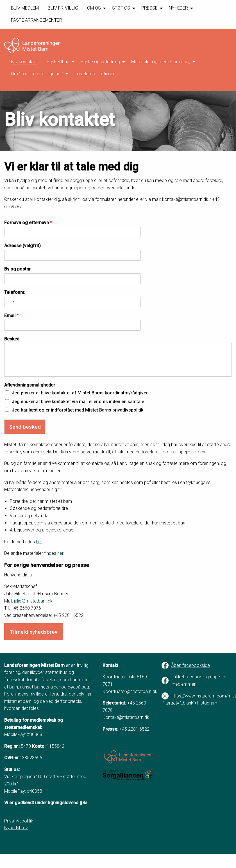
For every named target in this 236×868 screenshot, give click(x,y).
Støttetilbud (58, 62)
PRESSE (149, 8)
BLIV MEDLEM (25, 8)
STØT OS (121, 8)
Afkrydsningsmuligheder (30, 385)
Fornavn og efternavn (28, 223)
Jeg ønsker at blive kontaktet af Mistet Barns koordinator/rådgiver (80, 393)
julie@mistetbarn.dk (33, 601)
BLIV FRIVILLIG (63, 8)
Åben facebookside (191, 665)
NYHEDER (178, 8)
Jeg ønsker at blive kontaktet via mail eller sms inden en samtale (78, 402)
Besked (12, 339)
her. (61, 553)
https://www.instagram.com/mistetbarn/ (202, 696)
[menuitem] (25, 8)
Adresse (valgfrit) (22, 246)
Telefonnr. (15, 292)
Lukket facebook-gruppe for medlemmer (199, 680)
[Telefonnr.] (72, 302)
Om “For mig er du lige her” (37, 74)
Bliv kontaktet (24, 62)
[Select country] (10, 302)
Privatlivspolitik (19, 821)
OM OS (94, 8)
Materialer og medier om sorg (161, 62)
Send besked (25, 427)
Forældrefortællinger (95, 74)
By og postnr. (18, 269)
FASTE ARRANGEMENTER (37, 20)
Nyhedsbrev (16, 828)
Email (11, 316)
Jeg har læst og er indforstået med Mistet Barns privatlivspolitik (78, 410)
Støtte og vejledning (100, 62)
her (39, 542)
